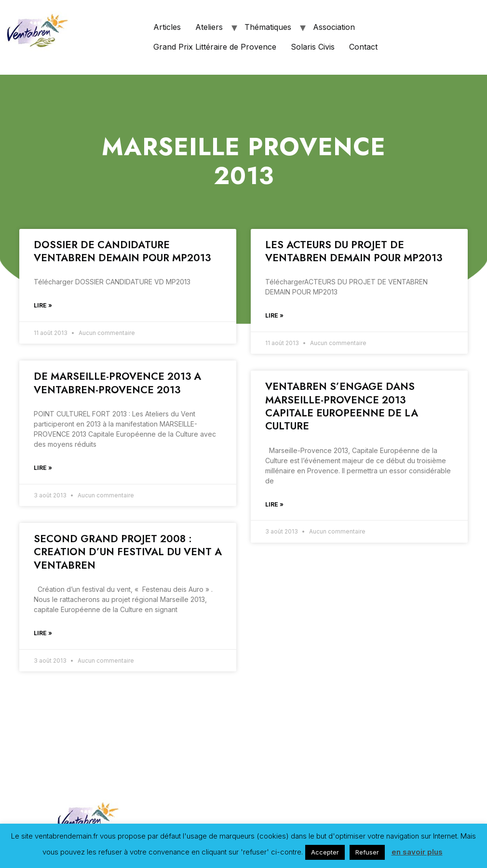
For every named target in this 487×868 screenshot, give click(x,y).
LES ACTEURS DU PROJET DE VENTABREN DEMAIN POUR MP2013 (354, 251)
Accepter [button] (325, 852)
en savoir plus (417, 852)
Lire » (43, 305)
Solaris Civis (313, 47)
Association (334, 27)
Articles (167, 27)
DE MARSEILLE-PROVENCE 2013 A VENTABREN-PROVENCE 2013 (117, 383)
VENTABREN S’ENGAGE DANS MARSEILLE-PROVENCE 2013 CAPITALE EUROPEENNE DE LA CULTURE (342, 406)
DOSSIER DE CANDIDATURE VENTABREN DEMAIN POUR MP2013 (122, 251)
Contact (363, 47)
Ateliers (209, 27)
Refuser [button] (367, 852)
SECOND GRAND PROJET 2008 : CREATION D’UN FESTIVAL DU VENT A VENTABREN (128, 552)
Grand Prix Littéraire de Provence (215, 47)
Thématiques (268, 27)
